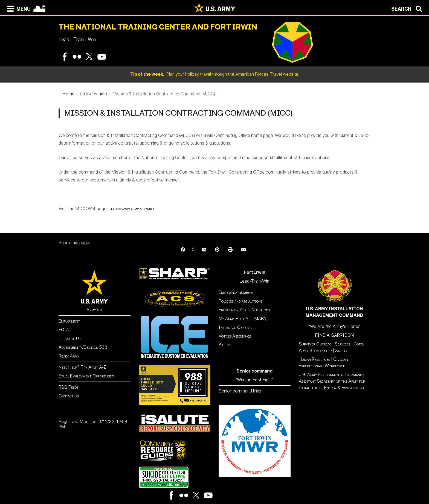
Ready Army (69, 356)
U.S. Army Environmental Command (330, 375)
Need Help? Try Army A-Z (82, 367)
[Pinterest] (217, 250)
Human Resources (314, 359)
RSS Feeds (68, 387)
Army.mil (95, 310)
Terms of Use (70, 339)
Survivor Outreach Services (324, 344)
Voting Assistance (235, 336)
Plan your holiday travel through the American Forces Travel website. (215, 74)
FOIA (64, 330)
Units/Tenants (94, 94)
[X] (193, 250)
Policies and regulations (240, 301)
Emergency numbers (236, 292)
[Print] (230, 250)
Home (69, 94)
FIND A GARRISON (334, 335)
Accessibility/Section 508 (83, 347)
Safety (225, 345)
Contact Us (69, 396)
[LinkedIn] (204, 250)
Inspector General (235, 327)
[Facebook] (183, 250)
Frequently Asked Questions (244, 310)
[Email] (244, 250)
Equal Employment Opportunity (87, 376)
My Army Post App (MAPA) (243, 319)
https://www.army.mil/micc (132, 209)
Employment (69, 321)
